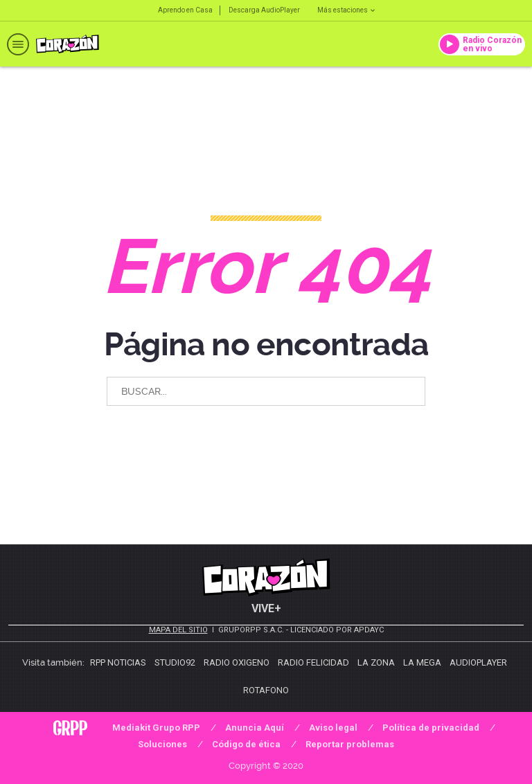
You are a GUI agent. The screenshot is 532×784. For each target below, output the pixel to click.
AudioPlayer (478, 662)
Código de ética (246, 744)
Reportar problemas (350, 744)
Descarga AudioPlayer (264, 10)
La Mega (422, 662)
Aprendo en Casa (185, 10)
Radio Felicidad (313, 662)
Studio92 (175, 662)
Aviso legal (333, 728)
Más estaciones (346, 10)
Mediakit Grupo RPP (156, 728)
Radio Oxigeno (237, 662)
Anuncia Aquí (255, 728)
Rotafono (266, 690)
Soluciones (162, 744)
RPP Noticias (118, 662)
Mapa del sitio (178, 630)
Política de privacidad (431, 728)
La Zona (376, 662)
